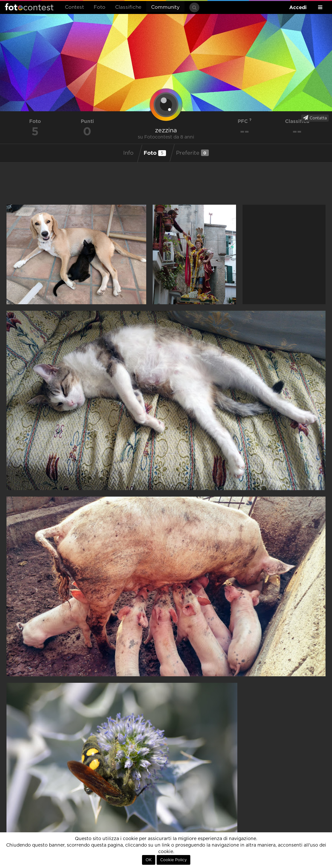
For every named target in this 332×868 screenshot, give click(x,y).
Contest (74, 7)
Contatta (315, 118)
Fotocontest (29, 7)
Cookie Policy (173, 860)
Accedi (298, 7)
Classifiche (128, 7)
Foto (100, 7)
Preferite (192, 153)
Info (128, 153)
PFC (245, 121)
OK (149, 860)
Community (165, 7)
